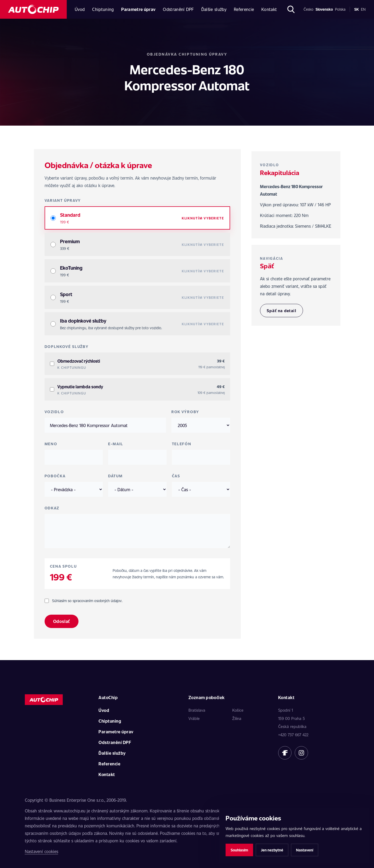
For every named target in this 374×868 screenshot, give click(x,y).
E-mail (116, 444)
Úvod (80, 9)
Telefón (182, 444)
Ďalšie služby (214, 9)
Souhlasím (239, 850)
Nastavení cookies (42, 851)
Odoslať (62, 621)
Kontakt (269, 9)
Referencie (244, 9)
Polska (340, 9)
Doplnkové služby (67, 346)
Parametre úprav (138, 9)
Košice (238, 710)
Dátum (115, 476)
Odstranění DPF (178, 9)
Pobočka (55, 476)
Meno (51, 444)
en (363, 9)
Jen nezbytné (272, 850)
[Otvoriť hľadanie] (291, 9)
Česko (308, 9)
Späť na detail (282, 311)
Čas (176, 476)
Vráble (194, 718)
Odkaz (52, 508)
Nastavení (305, 850)
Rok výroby (185, 412)
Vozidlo (54, 412)
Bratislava (197, 710)
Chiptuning (103, 9)
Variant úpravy (63, 200)
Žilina (237, 718)
